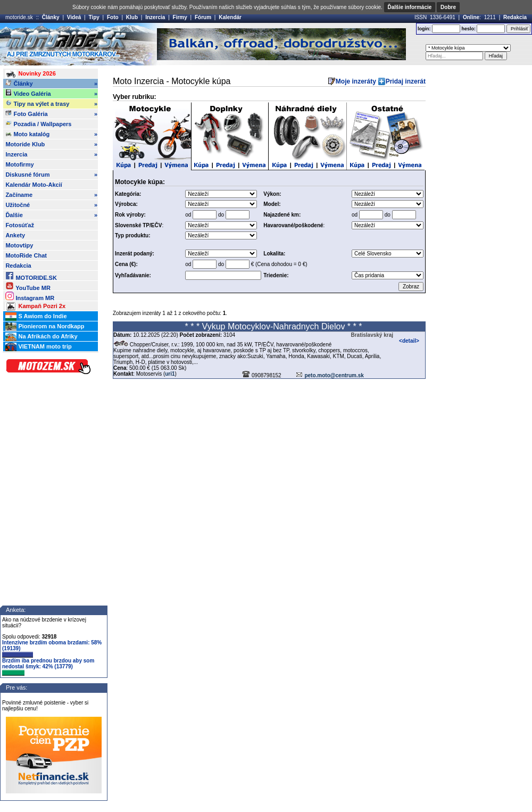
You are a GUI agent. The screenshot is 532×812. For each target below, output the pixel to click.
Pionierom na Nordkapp (45, 327)
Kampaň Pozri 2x (35, 306)
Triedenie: (276, 275)
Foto (113, 17)
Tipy (94, 17)
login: (424, 29)
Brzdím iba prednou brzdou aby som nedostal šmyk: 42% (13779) (48, 667)
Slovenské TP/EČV (138, 225)
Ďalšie (51, 215)
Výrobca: (126, 204)
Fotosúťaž (20, 225)
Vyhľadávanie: (133, 275)
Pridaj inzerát (406, 81)
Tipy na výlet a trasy (51, 104)
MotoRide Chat (26, 255)
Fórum (203, 17)
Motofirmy (19, 164)
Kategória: (128, 194)
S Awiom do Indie (36, 317)
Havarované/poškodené (293, 225)
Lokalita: (274, 254)
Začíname (51, 195)
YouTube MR (28, 286)
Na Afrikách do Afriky (41, 337)
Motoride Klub (51, 144)
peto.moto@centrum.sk (334, 375)
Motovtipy (19, 245)
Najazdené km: (282, 215)
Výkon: (272, 194)
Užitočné (51, 205)
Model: (272, 204)
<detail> (409, 341)
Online (471, 17)
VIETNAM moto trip (38, 347)
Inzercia (155, 17)
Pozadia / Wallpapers (38, 123)
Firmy (180, 17)
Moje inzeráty (356, 81)
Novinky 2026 (30, 74)
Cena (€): (126, 264)
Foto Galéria (51, 114)
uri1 (170, 374)
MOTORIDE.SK (31, 276)
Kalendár (230, 17)
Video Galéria (51, 94)
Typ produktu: (132, 235)
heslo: (468, 29)
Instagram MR (30, 296)
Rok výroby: (130, 215)
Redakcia (515, 17)
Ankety (15, 235)
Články (51, 17)
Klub (132, 17)
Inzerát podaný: (135, 254)
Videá (74, 17)
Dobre (448, 7)
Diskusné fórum (51, 175)
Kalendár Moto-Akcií (34, 185)
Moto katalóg (51, 134)
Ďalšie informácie (410, 7)
